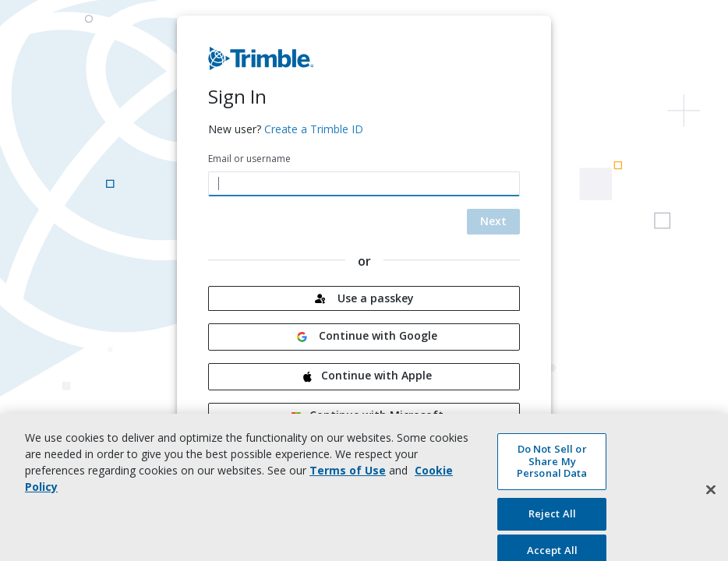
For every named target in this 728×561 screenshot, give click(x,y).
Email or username (249, 159)
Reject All (552, 519)
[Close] (711, 496)
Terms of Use (348, 476)
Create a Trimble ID (314, 129)
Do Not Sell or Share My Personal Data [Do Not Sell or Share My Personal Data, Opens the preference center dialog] (552, 466)
